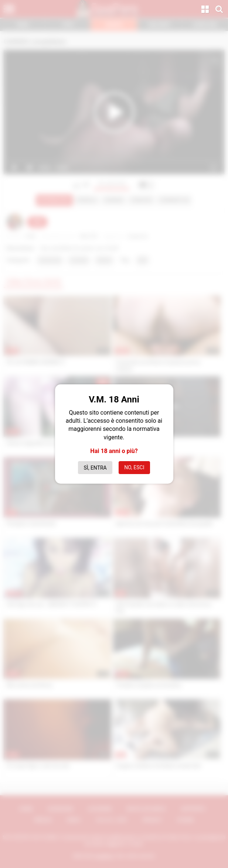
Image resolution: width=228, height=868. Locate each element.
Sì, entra (95, 468)
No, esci (134, 467)
